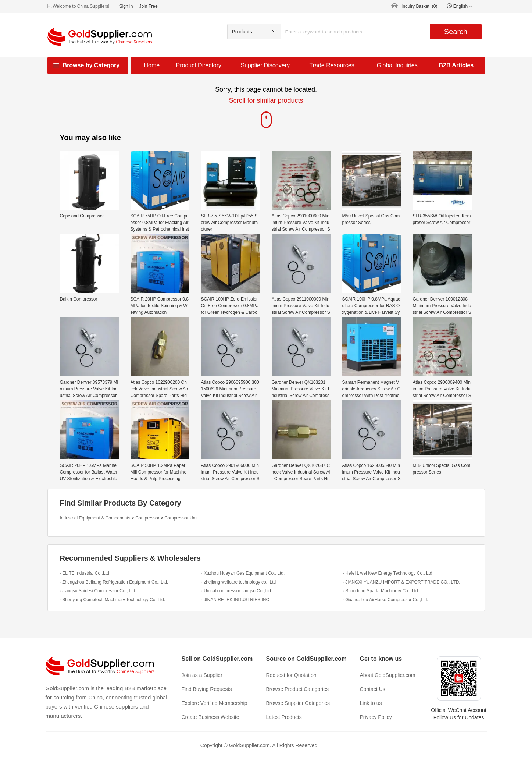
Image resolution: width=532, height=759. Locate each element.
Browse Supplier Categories (298, 703)
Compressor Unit (181, 518)
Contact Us (373, 689)
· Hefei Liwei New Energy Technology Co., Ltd (388, 573)
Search (456, 32)
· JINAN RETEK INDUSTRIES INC (235, 600)
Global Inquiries (397, 65)
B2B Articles (456, 65)
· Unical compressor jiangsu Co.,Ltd (236, 591)
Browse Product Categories (297, 689)
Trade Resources (332, 65)
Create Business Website (210, 717)
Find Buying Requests (207, 689)
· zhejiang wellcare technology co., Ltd (239, 582)
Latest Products (284, 717)
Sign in (126, 6)
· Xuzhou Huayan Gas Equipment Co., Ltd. (243, 573)
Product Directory (199, 65)
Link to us (371, 703)
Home (152, 65)
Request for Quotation (291, 675)
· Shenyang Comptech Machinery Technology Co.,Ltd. (113, 600)
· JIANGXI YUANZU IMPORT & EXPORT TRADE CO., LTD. (402, 582)
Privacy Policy (376, 717)
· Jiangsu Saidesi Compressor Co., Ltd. (98, 591)
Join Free (149, 6)
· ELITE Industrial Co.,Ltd (85, 573)
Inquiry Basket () (419, 6)
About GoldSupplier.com (388, 675)
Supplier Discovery (265, 65)
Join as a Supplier (202, 675)
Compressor (147, 518)
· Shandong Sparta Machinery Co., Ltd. (381, 591)
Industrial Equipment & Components (95, 518)
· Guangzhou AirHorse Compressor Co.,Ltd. (386, 600)
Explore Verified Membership (215, 703)
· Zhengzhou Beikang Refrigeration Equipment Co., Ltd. (114, 582)
